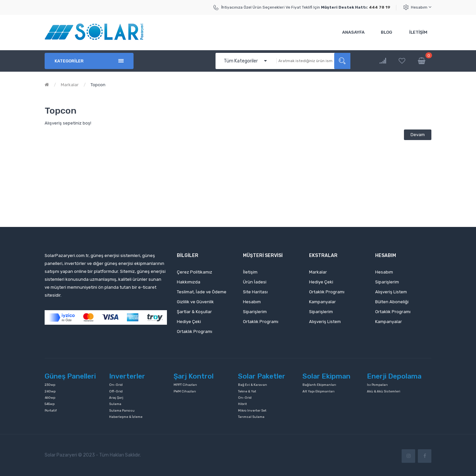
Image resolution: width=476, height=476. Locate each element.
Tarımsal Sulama (251, 417)
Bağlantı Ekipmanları (319, 385)
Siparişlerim (255, 312)
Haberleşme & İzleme (126, 417)
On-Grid (116, 385)
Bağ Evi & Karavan (253, 385)
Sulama (115, 404)
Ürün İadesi (255, 282)
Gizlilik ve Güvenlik (195, 302)
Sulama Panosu (122, 411)
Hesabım (421, 7)
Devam (418, 135)
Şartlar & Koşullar (194, 312)
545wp (50, 404)
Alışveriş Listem (325, 322)
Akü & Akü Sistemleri (384, 391)
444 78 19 (380, 7)
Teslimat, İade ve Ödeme (202, 292)
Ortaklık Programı (195, 331)
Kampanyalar (322, 302)
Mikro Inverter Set (252, 411)
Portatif (51, 411)
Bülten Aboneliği (392, 302)
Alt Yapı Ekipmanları (318, 391)
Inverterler (127, 376)
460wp (50, 398)
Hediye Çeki (189, 322)
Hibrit (242, 404)
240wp (50, 391)
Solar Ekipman (326, 376)
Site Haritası (255, 292)
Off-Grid (116, 391)
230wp (50, 385)
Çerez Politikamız (195, 272)
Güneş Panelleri (70, 376)
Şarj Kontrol (194, 376)
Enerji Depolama (394, 376)
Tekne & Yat (247, 391)
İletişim (250, 272)
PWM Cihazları (185, 391)
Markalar (70, 85)
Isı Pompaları (377, 385)
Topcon (98, 85)
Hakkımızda (189, 282)
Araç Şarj (116, 398)
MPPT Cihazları (185, 385)
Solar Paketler (262, 376)
